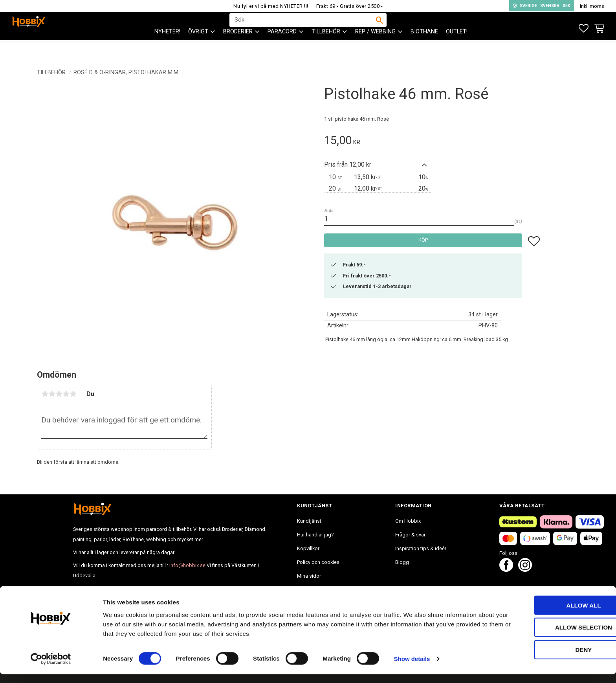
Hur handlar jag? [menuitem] (315, 535)
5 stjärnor (73, 394)
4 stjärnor (66, 394)
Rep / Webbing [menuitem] (375, 47)
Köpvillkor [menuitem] (308, 548)
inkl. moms (592, 6)
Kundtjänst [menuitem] (309, 521)
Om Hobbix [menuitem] (408, 521)
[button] (584, 28)
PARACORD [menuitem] (282, 47)
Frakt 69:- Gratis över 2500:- (350, 6)
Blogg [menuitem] (402, 562)
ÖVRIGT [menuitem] (198, 47)
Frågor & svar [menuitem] (410, 535)
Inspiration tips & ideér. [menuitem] (421, 548)
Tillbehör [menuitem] (326, 47)
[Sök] (379, 28)
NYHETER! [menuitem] (167, 47)
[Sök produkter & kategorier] (303, 28)
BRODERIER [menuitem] (238, 47)
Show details (412, 667)
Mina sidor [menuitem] (309, 576)
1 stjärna (45, 394)
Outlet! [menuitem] (457, 47)
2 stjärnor (52, 394)
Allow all (550, 614)
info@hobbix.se (187, 565)
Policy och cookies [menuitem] (318, 562)
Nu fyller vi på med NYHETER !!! (271, 6)
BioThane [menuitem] (424, 47)
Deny (550, 658)
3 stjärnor (59, 394)
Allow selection (551, 636)
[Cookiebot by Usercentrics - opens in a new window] (51, 668)
